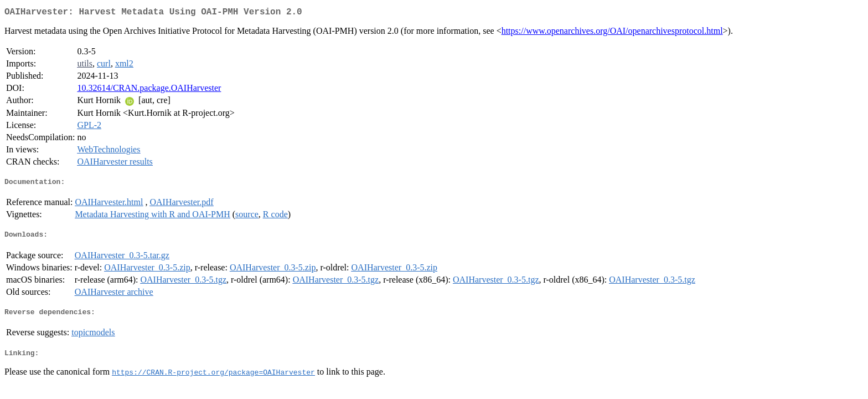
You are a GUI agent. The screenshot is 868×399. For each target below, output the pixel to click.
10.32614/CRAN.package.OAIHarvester (149, 90)
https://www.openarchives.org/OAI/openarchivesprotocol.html (612, 33)
